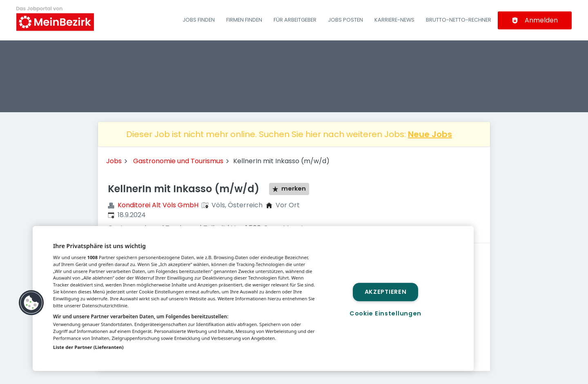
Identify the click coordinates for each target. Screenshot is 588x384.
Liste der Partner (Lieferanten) (88, 347)
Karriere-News (394, 20)
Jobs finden (199, 20)
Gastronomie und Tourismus (178, 161)
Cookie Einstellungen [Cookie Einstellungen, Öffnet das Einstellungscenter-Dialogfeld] (385, 313)
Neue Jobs (430, 134)
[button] (31, 303)
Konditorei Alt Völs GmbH (158, 205)
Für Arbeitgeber (295, 20)
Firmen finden (244, 20)
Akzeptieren (386, 292)
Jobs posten (345, 20)
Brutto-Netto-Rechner (459, 20)
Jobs (114, 161)
